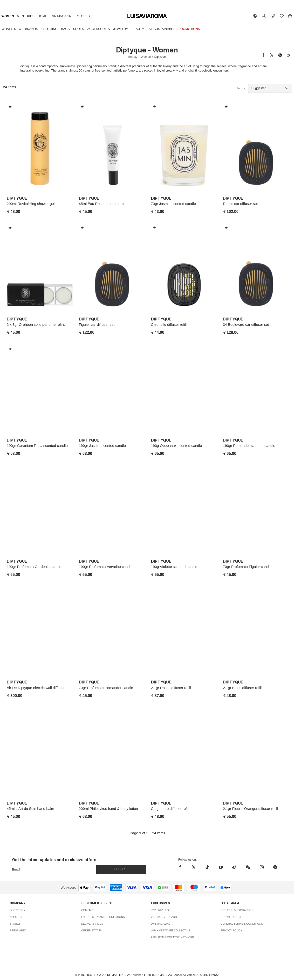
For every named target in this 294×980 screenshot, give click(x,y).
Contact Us (90, 910)
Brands (31, 29)
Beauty (138, 29)
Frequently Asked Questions (103, 917)
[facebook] (181, 867)
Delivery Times (92, 924)
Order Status (92, 930)
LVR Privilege (161, 910)
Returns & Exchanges (237, 910)
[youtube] (221, 867)
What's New (12, 29)
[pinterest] (275, 867)
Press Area (18, 930)
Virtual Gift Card (164, 917)
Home (42, 16)
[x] (194, 867)
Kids (31, 16)
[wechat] (248, 867)
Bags (65, 29)
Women (8, 16)
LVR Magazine (62, 16)
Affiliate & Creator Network (173, 937)
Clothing (50, 29)
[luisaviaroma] (147, 16)
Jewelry (121, 29)
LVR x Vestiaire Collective (171, 930)
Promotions (189, 29)
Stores (83, 16)
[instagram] (262, 867)
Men (20, 16)
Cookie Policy (231, 917)
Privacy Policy (231, 930)
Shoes (79, 29)
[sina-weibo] (234, 867)
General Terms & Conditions (242, 924)
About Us (16, 917)
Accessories (99, 29)
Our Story (17, 910)
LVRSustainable (161, 29)
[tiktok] (207, 867)
